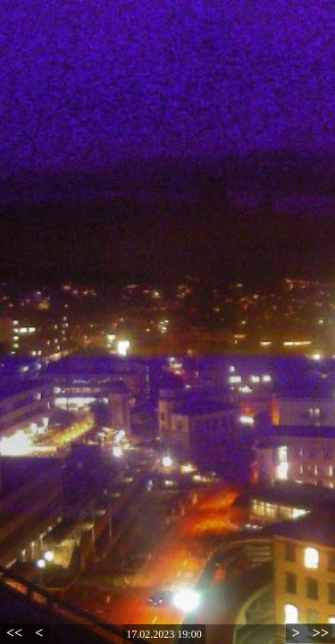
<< (14, 633)
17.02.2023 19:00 (163, 634)
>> (321, 633)
